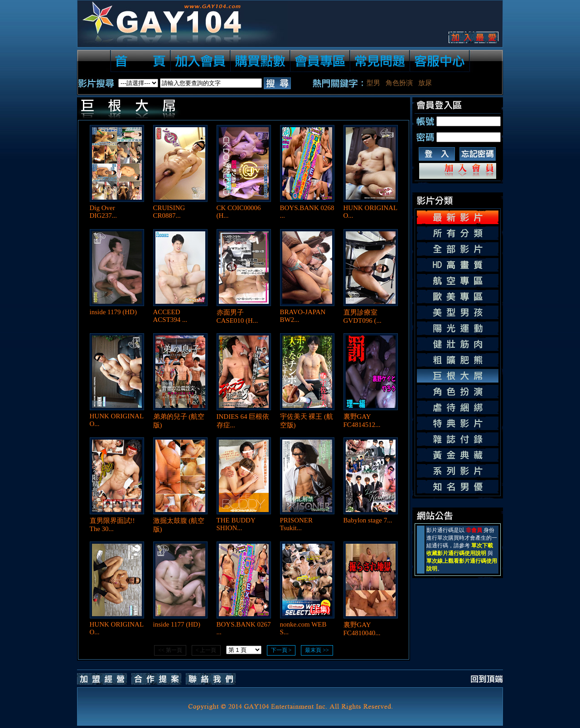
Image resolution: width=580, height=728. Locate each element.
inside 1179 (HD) (113, 312)
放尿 (425, 83)
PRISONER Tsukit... (297, 524)
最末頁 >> (317, 650)
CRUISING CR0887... (169, 212)
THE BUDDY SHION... (236, 524)
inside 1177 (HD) (177, 624)
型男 (373, 83)
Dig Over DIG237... (103, 212)
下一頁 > (281, 650)
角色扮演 (399, 83)
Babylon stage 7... (368, 520)
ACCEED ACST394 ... (170, 316)
